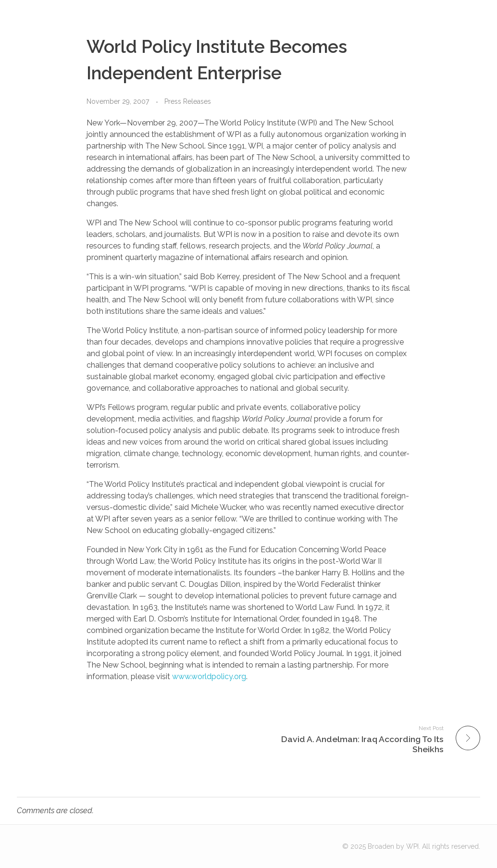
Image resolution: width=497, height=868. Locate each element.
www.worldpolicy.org (209, 676)
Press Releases (188, 101)
